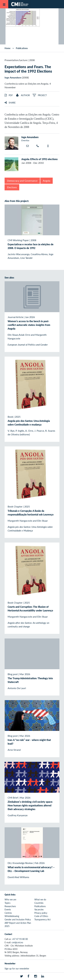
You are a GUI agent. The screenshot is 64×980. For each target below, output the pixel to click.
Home (7, 48)
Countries (39, 903)
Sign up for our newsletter (17, 968)
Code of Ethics (41, 916)
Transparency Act (42, 919)
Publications (22, 48)
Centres (8, 913)
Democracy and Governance (22, 181)
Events (8, 909)
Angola (47, 181)
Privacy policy (41, 913)
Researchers (10, 906)
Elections (12, 187)
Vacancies (39, 909)
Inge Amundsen (13, 77)
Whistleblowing (12, 916)
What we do (40, 899)
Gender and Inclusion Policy (18, 919)
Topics (7, 903)
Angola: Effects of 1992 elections (39, 159)
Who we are (10, 899)
